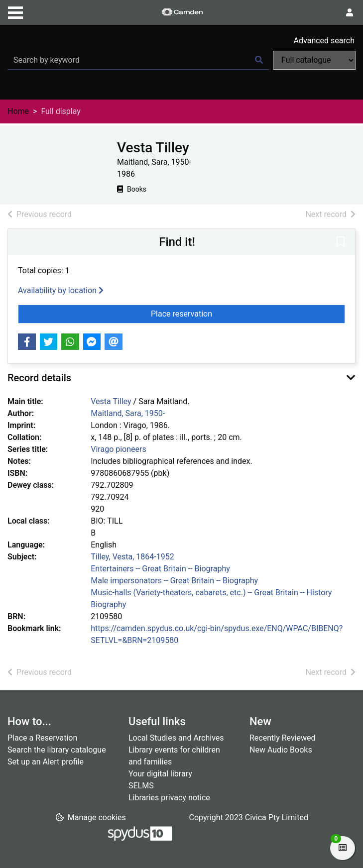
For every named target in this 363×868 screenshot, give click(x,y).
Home (18, 111)
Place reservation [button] (207, 313)
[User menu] (350, 13)
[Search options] (314, 60)
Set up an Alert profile (46, 762)
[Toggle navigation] (15, 11)
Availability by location (61, 290)
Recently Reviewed (283, 738)
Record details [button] (39, 378)
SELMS (141, 786)
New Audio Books (281, 750)
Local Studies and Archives (176, 738)
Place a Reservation (42, 738)
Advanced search (324, 41)
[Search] (259, 60)
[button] (341, 242)
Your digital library (160, 774)
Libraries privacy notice (169, 798)
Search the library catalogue (57, 750)
